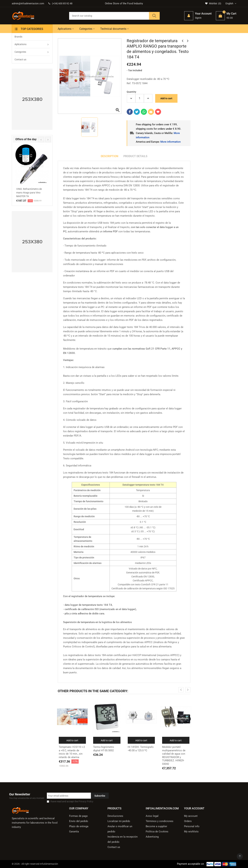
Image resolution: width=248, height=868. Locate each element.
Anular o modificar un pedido (120, 829)
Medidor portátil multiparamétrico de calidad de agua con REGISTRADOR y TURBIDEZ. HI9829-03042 (174, 755)
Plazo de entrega (79, 826)
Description (109, 156)
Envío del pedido (79, 821)
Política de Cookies (157, 832)
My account (191, 816)
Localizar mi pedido (119, 821)
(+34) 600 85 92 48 (60, 3)
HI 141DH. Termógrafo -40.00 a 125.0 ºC (141, 749)
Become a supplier (156, 826)
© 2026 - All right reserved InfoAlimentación (35, 864)
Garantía (74, 832)
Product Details (135, 156)
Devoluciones (115, 816)
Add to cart (166, 98)
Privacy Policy (86, 801)
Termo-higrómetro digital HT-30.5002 (104, 749)
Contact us (114, 847)
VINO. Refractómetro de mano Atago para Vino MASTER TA (29, 193)
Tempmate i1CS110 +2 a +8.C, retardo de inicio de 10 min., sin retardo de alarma (72, 752)
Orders (188, 821)
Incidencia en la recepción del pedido (123, 839)
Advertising (152, 837)
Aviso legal (152, 816)
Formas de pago (78, 816)
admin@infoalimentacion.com (28, 3)
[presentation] (41, 140)
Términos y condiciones (160, 821)
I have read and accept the (72, 801)
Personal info (192, 826)
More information (170, 142)
